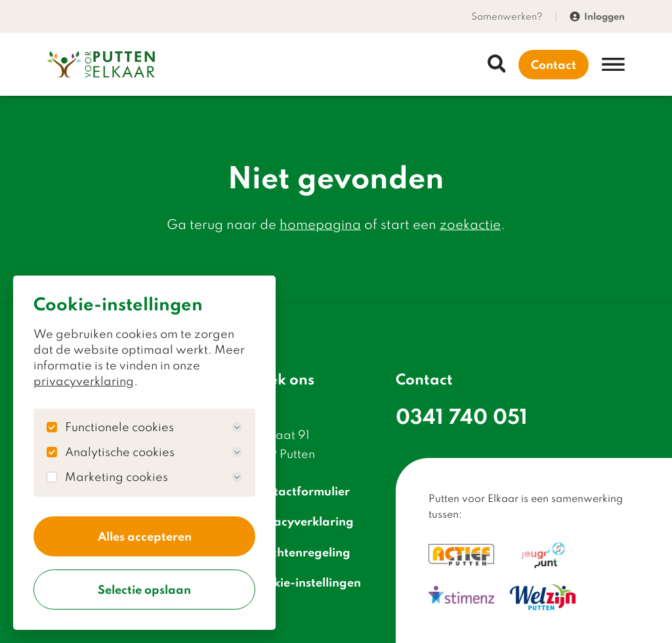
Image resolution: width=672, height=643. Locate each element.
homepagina (320, 224)
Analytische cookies (154, 452)
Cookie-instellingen (298, 582)
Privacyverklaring (294, 521)
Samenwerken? (507, 16)
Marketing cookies (154, 477)
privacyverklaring (84, 381)
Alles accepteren (145, 536)
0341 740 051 (462, 416)
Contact (554, 64)
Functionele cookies (154, 427)
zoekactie (470, 224)
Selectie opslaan (144, 589)
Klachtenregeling (293, 551)
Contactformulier (292, 491)
